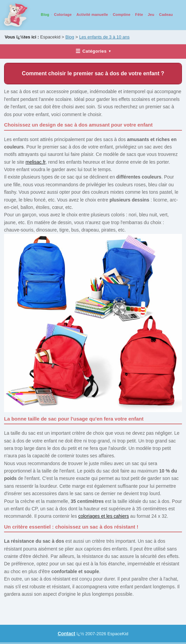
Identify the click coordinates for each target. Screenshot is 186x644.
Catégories (93, 51)
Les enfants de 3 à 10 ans (104, 37)
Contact (66, 634)
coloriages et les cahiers (103, 516)
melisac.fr (36, 162)
